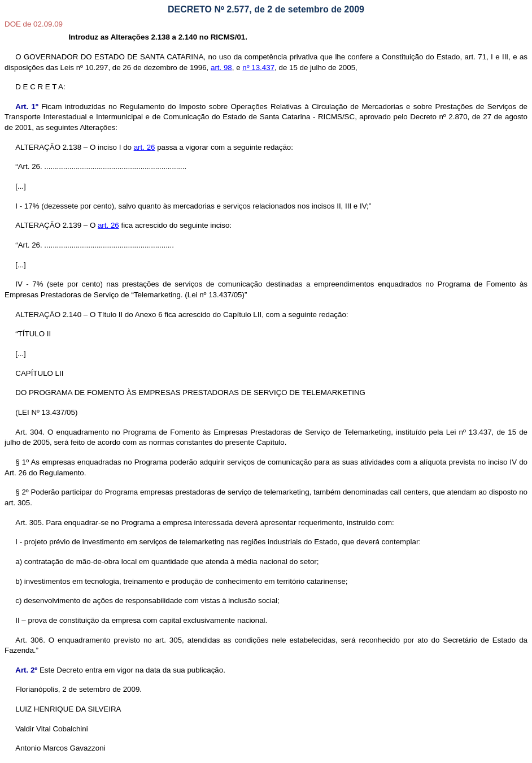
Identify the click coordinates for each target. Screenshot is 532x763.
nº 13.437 (258, 68)
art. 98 (221, 68)
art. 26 (145, 147)
